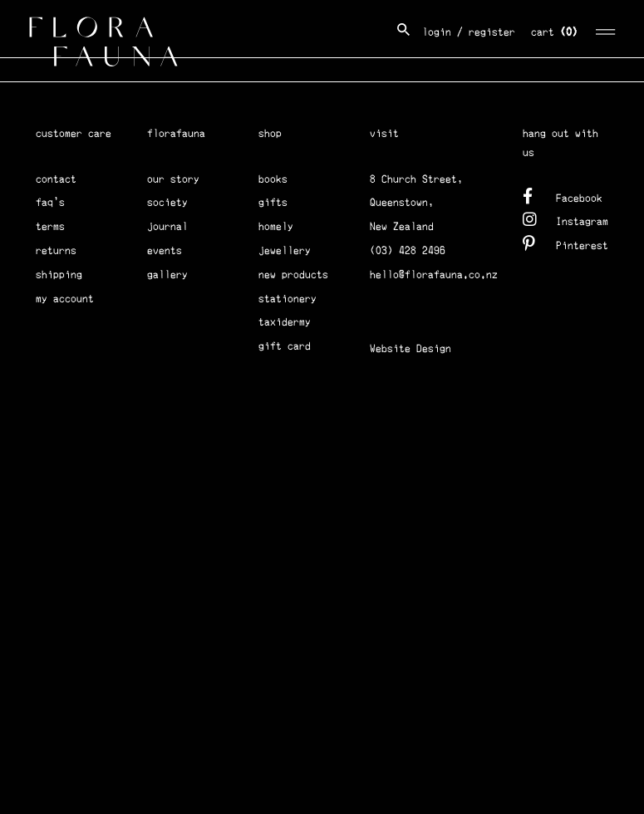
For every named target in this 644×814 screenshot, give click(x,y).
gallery (167, 275)
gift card (285, 346)
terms (50, 226)
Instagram (565, 219)
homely (276, 226)
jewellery (285, 250)
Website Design (410, 348)
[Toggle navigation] (606, 29)
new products (293, 275)
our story (173, 179)
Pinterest (565, 243)
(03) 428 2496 (408, 250)
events (165, 250)
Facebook (563, 196)
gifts (273, 202)
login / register (469, 32)
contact (56, 179)
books (273, 179)
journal (167, 226)
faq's (50, 202)
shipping (59, 275)
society (167, 202)
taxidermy (285, 322)
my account (65, 299)
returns (56, 250)
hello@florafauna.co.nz (434, 275)
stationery (288, 299)
